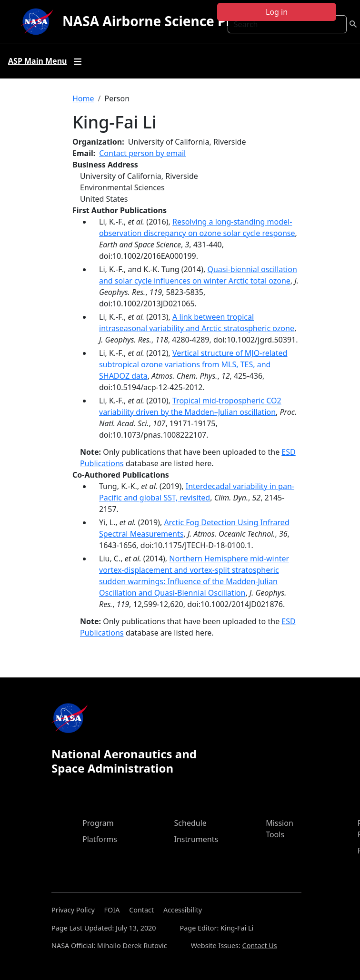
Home (83, 98)
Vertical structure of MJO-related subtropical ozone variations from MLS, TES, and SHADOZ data (193, 364)
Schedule (190, 823)
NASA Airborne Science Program (169, 21)
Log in (277, 12)
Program (98, 823)
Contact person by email (142, 153)
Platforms (100, 839)
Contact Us (260, 946)
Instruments (196, 839)
